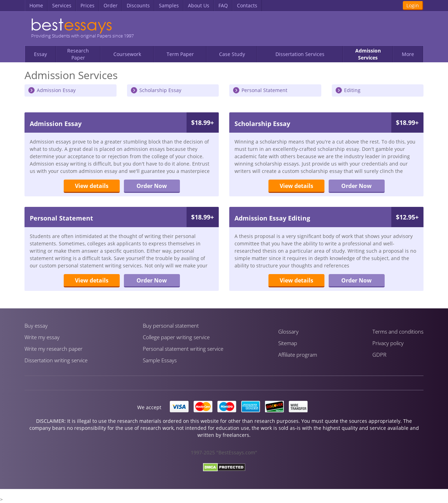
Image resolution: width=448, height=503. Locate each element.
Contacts (247, 5)
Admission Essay (56, 90)
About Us (199, 5)
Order (111, 5)
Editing (352, 90)
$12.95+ (407, 217)
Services (62, 5)
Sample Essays (160, 360)
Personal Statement (264, 90)
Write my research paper (54, 349)
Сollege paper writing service (176, 337)
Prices (87, 5)
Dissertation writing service (56, 360)
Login (413, 5)
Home (36, 5)
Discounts (138, 5)
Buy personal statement (171, 326)
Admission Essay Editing (272, 218)
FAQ (223, 5)
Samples (169, 5)
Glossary (288, 331)
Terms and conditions (398, 331)
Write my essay (42, 337)
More (408, 54)
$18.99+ (202, 123)
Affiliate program (298, 355)
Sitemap (288, 343)
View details (92, 186)
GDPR (379, 355)
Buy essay (36, 326)
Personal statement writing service (183, 349)
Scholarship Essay (160, 90)
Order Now (152, 186)
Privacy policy (388, 343)
